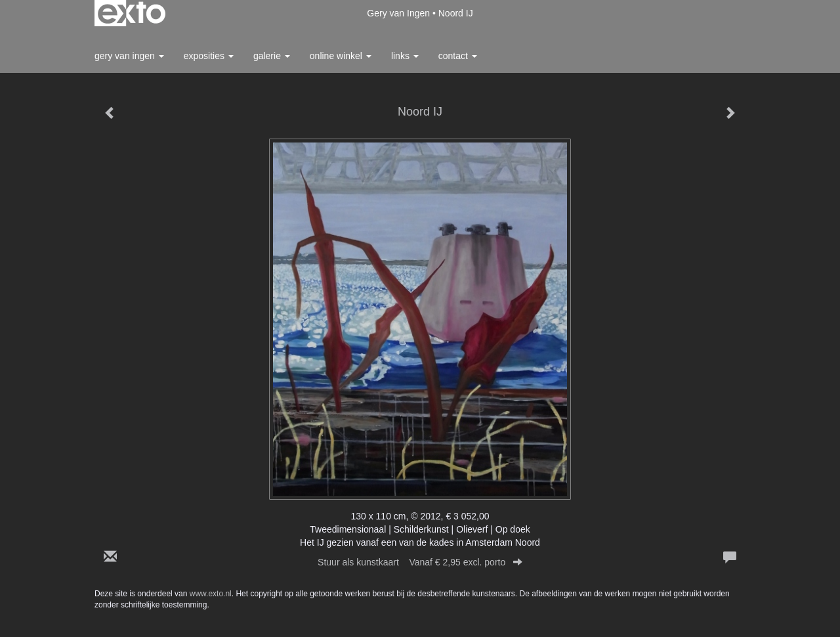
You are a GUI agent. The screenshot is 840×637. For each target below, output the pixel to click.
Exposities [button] (209, 56)
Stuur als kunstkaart (420, 562)
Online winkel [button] (341, 56)
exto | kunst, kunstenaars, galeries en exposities (132, 13)
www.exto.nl (211, 594)
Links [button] (405, 56)
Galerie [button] (272, 56)
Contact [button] (458, 56)
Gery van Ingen (398, 13)
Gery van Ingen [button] (129, 56)
